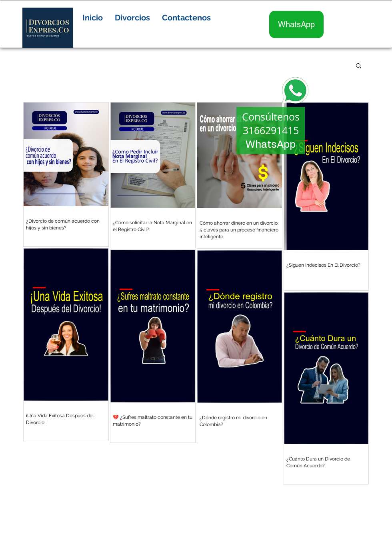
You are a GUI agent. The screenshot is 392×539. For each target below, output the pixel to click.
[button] (132, 18)
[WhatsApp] (296, 24)
